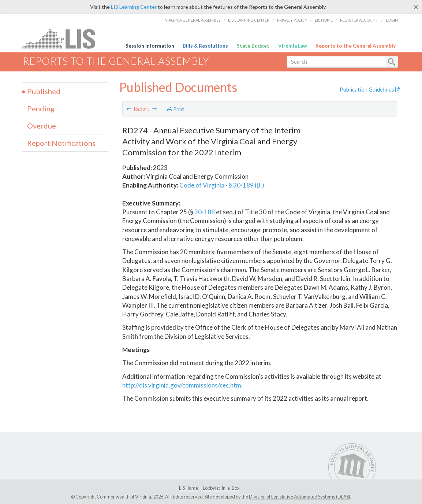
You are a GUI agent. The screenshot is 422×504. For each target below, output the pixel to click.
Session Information (150, 46)
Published (44, 91)
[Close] (416, 7)
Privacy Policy (292, 20)
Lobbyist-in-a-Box (221, 488)
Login (392, 20)
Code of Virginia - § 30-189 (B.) (222, 185)
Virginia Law (293, 46)
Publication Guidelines (370, 89)
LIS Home (324, 20)
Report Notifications (61, 143)
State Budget (253, 46)
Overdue (42, 126)
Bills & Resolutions (205, 46)
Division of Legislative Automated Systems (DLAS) (300, 497)
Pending (41, 108)
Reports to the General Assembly (356, 46)
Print (176, 109)
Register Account (359, 20)
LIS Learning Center (134, 7)
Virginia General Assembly (193, 20)
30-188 (205, 212)
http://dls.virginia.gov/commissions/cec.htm (182, 385)
